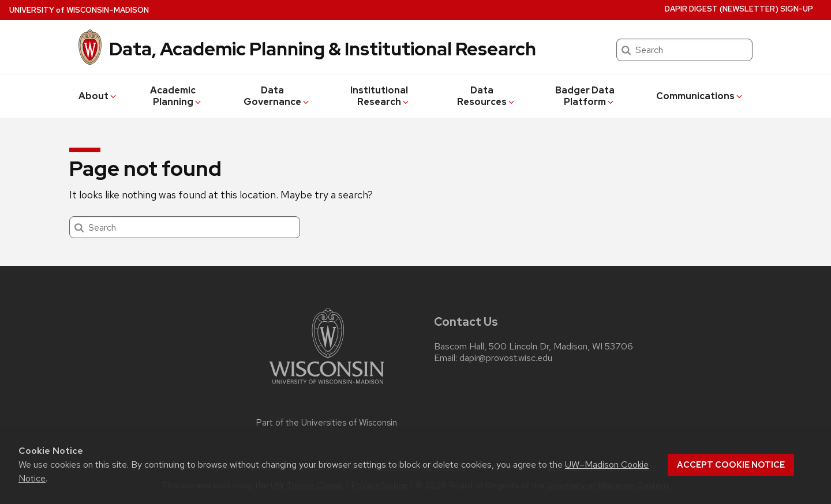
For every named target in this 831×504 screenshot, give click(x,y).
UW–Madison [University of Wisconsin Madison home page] (79, 10)
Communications (700, 96)
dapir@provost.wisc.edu (506, 358)
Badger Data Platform (585, 96)
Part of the (327, 423)
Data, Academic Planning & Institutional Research (323, 49)
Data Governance (277, 96)
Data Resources (486, 96)
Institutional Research (380, 96)
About (98, 96)
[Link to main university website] (327, 386)
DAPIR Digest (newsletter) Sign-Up (739, 9)
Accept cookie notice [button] (731, 465)
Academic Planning (176, 96)
